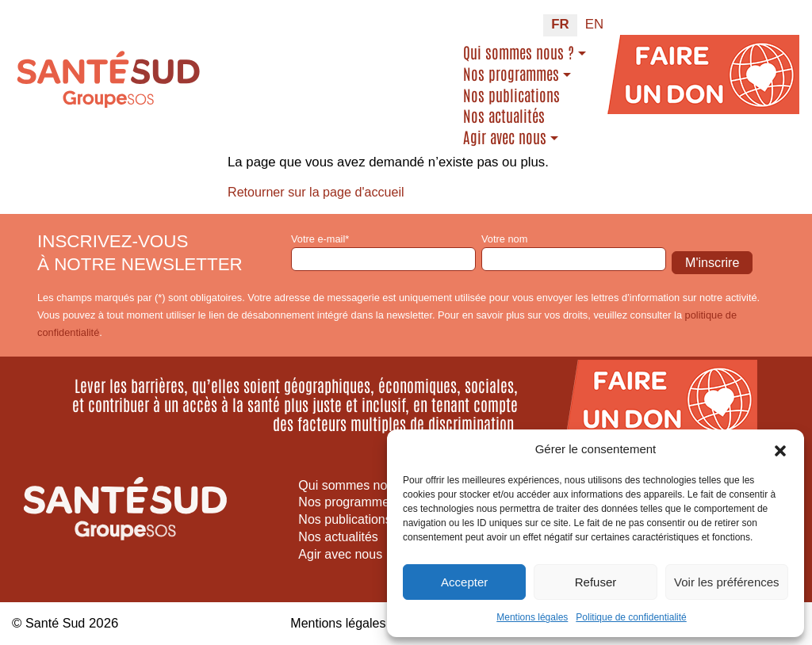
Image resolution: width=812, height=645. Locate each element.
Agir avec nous (505, 137)
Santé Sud (56, 623)
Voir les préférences (727, 582)
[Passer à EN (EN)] (594, 25)
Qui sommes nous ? (519, 52)
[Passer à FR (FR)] (560, 25)
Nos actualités (504, 116)
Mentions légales (532, 617)
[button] (780, 449)
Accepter (464, 582)
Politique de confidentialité (631, 617)
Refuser (596, 582)
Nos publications (511, 95)
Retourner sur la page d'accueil (320, 192)
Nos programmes (511, 74)
